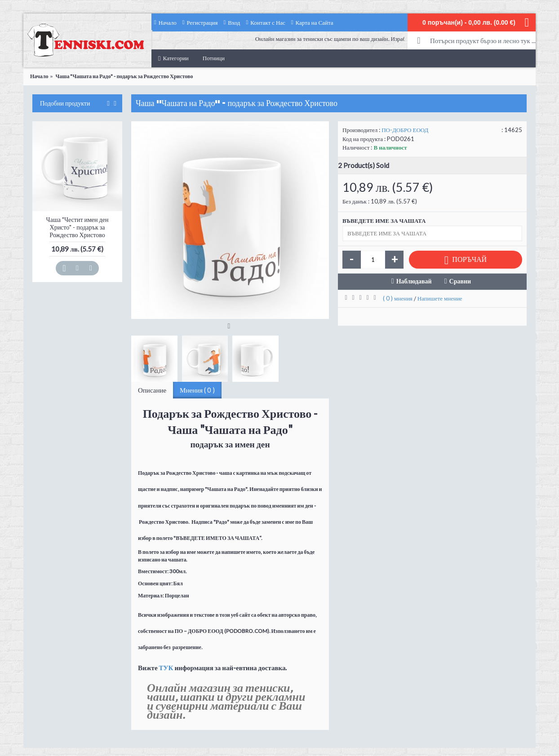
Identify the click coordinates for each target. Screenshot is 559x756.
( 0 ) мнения (398, 298)
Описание (152, 390)
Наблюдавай (414, 281)
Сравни (460, 281)
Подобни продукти (65, 103)
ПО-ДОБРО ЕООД (405, 130)
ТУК (166, 668)
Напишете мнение (440, 298)
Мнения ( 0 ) (197, 390)
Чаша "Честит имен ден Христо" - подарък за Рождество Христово (78, 227)
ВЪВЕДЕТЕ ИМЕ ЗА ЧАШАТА (384, 221)
